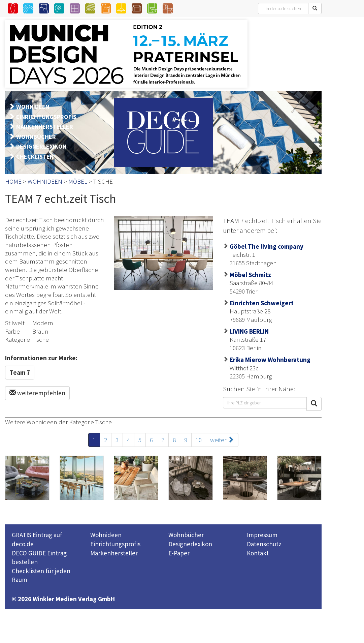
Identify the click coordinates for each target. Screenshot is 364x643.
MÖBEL (78, 181)
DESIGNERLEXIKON (41, 146)
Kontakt (258, 553)
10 (199, 440)
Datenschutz (264, 544)
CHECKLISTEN (35, 157)
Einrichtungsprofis (115, 544)
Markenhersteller (114, 553)
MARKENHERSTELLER (45, 127)
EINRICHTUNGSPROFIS (46, 117)
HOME (13, 181)
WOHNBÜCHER (36, 137)
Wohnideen (106, 535)
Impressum (262, 535)
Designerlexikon (190, 544)
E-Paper (179, 553)
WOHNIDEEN (33, 107)
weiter (222, 440)
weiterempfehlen (37, 393)
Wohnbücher (186, 535)
